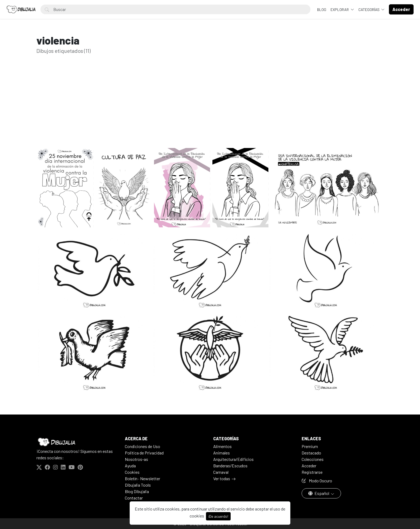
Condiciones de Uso (142, 446)
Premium (310, 446)
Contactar (134, 498)
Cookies (132, 472)
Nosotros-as (136, 459)
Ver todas (222, 478)
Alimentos (222, 446)
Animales (222, 453)
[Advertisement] (210, 109)
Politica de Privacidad (144, 453)
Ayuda (130, 466)
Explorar (340, 10)
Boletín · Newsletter (142, 478)
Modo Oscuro (317, 481)
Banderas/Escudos (230, 466)
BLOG (322, 10)
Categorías (369, 10)
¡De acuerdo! (218, 516)
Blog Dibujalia (137, 491)
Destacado (311, 453)
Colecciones (313, 459)
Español (319, 493)
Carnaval (221, 472)
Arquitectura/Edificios (233, 459)
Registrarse (312, 472)
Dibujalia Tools (138, 485)
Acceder (309, 466)
